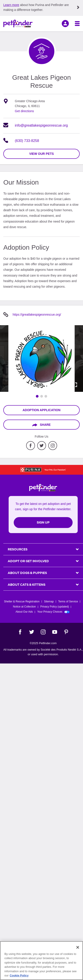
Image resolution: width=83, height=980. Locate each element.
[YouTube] (55, 632)
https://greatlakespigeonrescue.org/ (37, 315)
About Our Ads (24, 612)
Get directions (24, 111)
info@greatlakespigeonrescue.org (41, 125)
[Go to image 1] (37, 396)
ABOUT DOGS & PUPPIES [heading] (27, 573)
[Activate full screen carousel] (75, 385)
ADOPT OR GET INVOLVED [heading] (28, 561)
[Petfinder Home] (18, 24)
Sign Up (43, 522)
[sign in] (65, 24)
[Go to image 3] (46, 396)
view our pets (41, 154)
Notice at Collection (24, 607)
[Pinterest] (66, 632)
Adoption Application (41, 410)
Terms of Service (68, 602)
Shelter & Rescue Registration (22, 602)
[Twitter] (32, 632)
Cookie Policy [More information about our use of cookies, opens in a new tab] (19, 975)
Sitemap (49, 602)
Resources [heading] (18, 549)
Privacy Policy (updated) (55, 607)
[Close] (78, 947)
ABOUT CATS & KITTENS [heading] (27, 585)
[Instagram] (43, 632)
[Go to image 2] (42, 396)
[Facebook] (20, 632)
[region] (41, 961)
